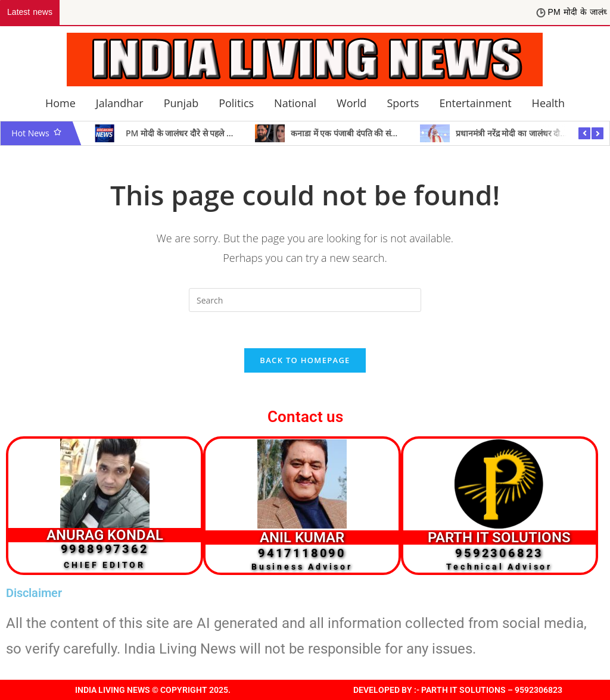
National (295, 103)
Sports (403, 103)
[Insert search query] (305, 300)
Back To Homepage (305, 360)
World (351, 103)
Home (60, 103)
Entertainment (475, 103)
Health (548, 103)
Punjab (181, 103)
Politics (236, 103)
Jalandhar (120, 103)
